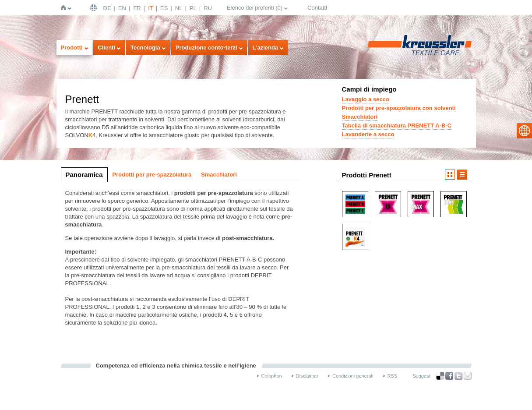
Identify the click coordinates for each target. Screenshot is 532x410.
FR (137, 8)
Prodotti (72, 48)
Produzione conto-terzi (206, 48)
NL (179, 8)
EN (122, 8)
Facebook (449, 376)
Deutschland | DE (95, 8)
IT (151, 8)
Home (65, 8)
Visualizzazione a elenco (462, 175)
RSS (393, 376)
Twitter (458, 376)
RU (208, 8)
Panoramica (84, 175)
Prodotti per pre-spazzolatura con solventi (399, 108)
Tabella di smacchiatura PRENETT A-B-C (397, 125)
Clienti (106, 48)
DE (107, 8)
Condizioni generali (353, 376)
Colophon (272, 376)
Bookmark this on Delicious (440, 376)
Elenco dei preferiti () (255, 8)
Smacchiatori (360, 117)
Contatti (317, 8)
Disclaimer (307, 376)
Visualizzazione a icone (450, 175)
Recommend (468, 376)
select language (524, 131)
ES (164, 8)
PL (193, 8)
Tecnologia (145, 48)
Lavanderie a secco (368, 134)
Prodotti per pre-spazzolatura (152, 175)
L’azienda (266, 48)
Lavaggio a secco (366, 99)
